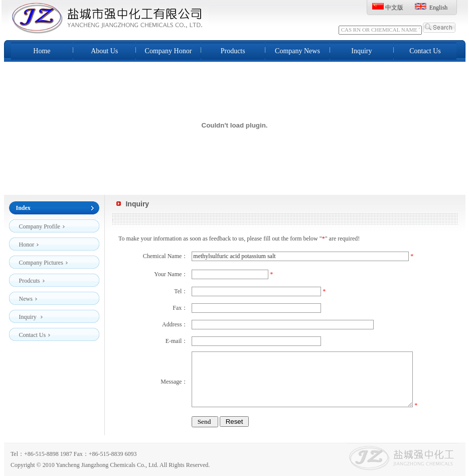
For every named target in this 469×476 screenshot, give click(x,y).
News (28, 297)
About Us (104, 51)
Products (233, 51)
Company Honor (169, 51)
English (439, 8)
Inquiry (361, 51)
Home (42, 51)
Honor (29, 243)
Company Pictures (44, 261)
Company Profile (42, 225)
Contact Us (425, 51)
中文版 (394, 8)
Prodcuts (32, 279)
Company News (297, 51)
